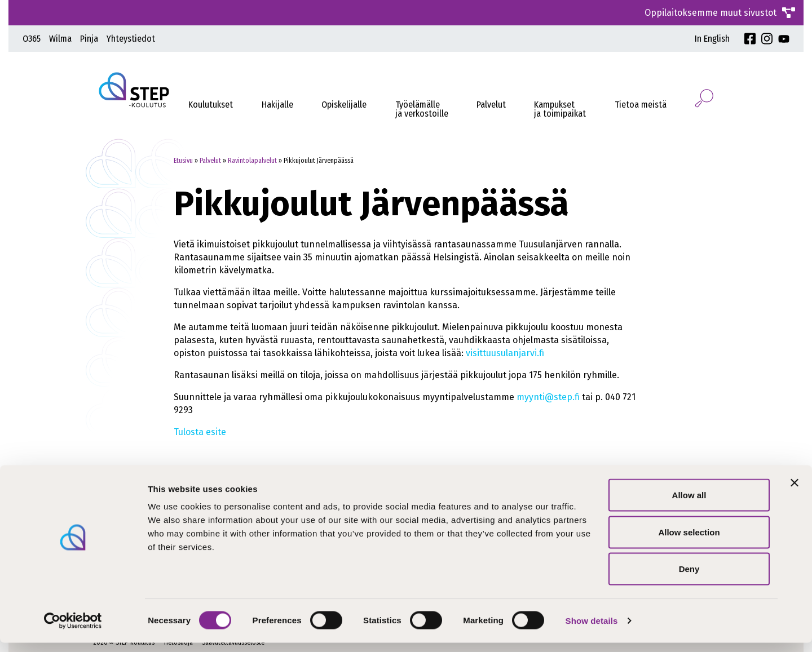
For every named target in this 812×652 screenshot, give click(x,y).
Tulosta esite (200, 432)
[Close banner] (795, 492)
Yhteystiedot (131, 39)
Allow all (689, 504)
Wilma (60, 39)
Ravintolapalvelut (252, 161)
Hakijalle (277, 105)
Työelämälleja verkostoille (422, 109)
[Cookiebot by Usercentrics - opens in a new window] (73, 630)
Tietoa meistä (641, 105)
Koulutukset (211, 105)
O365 (32, 39)
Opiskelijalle (344, 105)
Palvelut (491, 105)
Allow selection (689, 541)
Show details (592, 630)
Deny (689, 578)
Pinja (89, 39)
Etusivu (183, 161)
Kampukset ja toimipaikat (560, 109)
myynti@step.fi (548, 397)
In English (712, 39)
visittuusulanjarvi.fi (505, 353)
